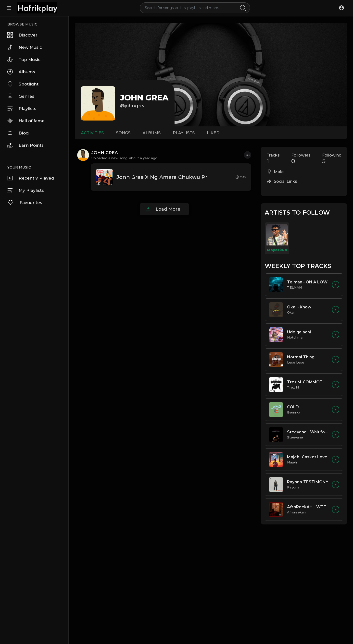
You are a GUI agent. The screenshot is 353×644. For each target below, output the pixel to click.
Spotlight (23, 84)
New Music (25, 47)
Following (332, 159)
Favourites (25, 203)
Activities (92, 133)
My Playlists (26, 190)
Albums (21, 72)
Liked (213, 133)
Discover (22, 35)
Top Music (24, 60)
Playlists (22, 109)
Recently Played (31, 178)
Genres (21, 96)
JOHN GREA (144, 98)
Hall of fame (26, 121)
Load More (168, 209)
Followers (301, 159)
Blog (18, 133)
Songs (123, 133)
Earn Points (25, 145)
